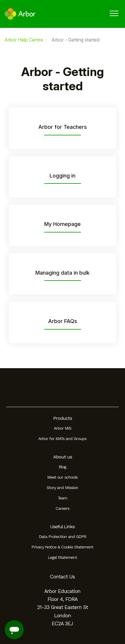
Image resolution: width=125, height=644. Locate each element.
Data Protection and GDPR (62, 537)
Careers (62, 508)
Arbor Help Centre (24, 40)
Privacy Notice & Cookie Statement (62, 547)
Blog (62, 467)
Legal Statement (62, 557)
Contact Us (62, 577)
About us (62, 457)
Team (62, 498)
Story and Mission (62, 488)
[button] (114, 13)
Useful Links (62, 527)
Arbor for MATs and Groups (62, 439)
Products (62, 418)
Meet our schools (62, 477)
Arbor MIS (62, 428)
